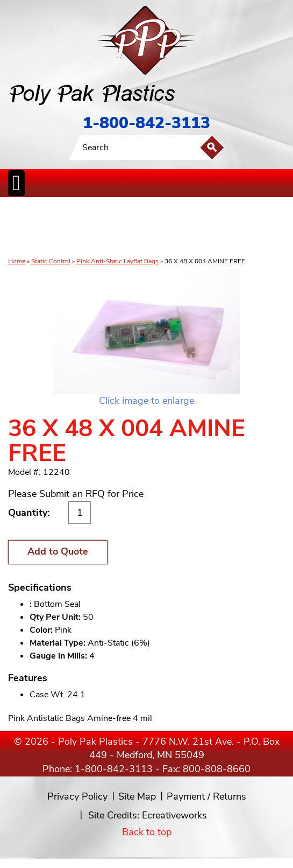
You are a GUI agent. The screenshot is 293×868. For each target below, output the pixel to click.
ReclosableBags (87, 228)
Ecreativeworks (174, 815)
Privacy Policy (77, 796)
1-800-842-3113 (146, 123)
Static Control (51, 261)
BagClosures (241, 228)
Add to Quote (58, 551)
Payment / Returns (206, 796)
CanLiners (149, 228)
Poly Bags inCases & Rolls (20, 228)
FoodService (210, 228)
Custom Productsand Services (276, 228)
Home (17, 261)
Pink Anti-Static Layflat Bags (117, 261)
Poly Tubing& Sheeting (49, 228)
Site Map (137, 796)
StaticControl (123, 228)
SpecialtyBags (178, 228)
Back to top (147, 832)
